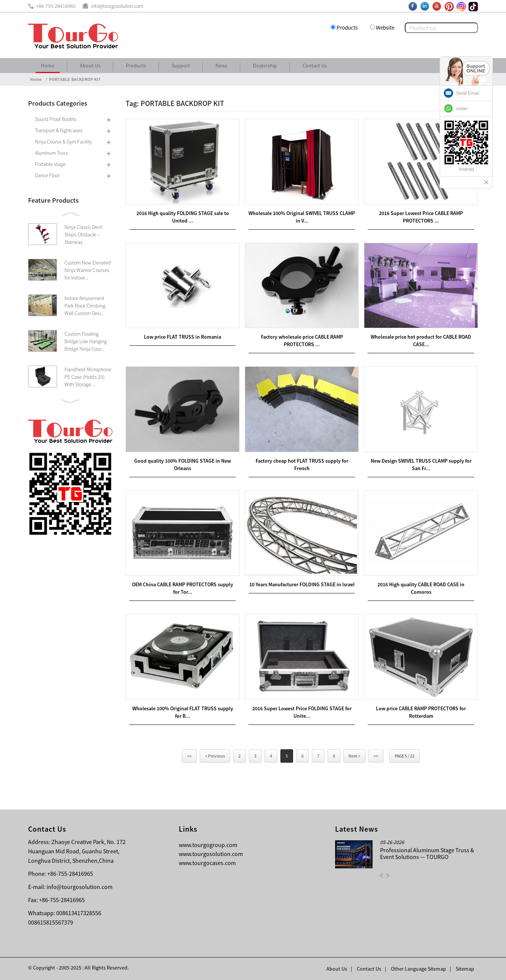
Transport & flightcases (59, 130)
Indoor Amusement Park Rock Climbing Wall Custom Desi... (85, 306)
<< (189, 756)
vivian (462, 109)
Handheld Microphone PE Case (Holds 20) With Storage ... (88, 377)
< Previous (215, 756)
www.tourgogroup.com (208, 845)
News (222, 66)
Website (385, 28)
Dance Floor (47, 175)
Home (48, 66)
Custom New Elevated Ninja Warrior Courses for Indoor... (88, 270)
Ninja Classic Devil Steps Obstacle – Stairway (83, 235)
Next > (354, 756)
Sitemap (465, 969)
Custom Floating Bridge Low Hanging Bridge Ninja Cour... (86, 341)
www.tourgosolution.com (211, 854)
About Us (90, 66)
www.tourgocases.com (207, 863)
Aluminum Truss (51, 153)
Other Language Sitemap (418, 969)
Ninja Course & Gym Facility (63, 142)
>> (376, 756)
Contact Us (315, 66)
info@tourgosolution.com (79, 887)
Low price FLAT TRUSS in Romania (183, 337)
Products (347, 28)
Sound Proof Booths (56, 119)
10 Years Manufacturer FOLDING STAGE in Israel (302, 584)
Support (181, 66)
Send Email (468, 93)
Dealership (265, 66)
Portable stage (50, 164)
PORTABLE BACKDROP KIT (75, 79)
